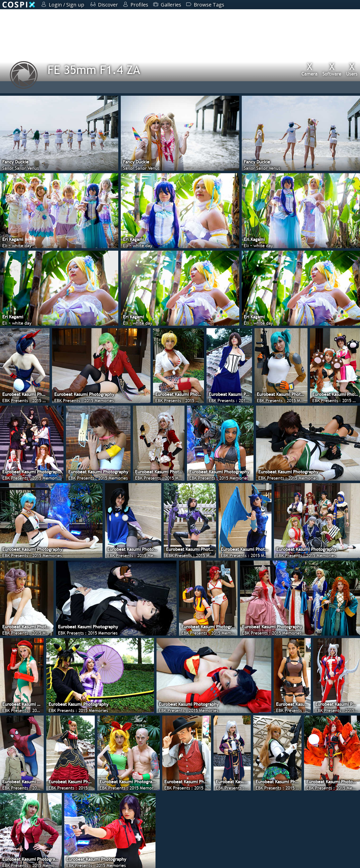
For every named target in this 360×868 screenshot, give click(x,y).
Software (332, 69)
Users (352, 69)
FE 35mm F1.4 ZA (94, 70)
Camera (309, 69)
